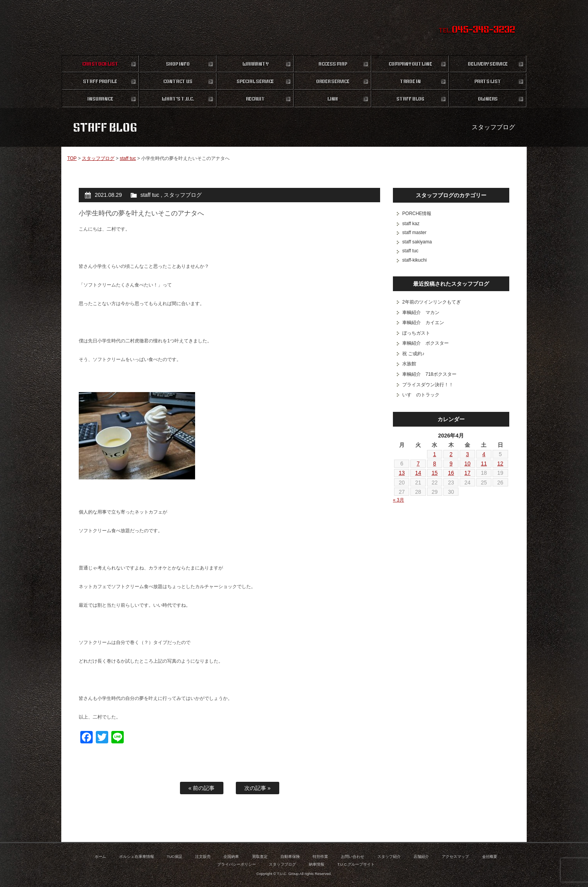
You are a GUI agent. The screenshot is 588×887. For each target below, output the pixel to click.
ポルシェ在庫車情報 (137, 857)
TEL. (477, 30)
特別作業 (320, 857)
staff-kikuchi (414, 260)
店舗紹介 (421, 857)
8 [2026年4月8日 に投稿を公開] (435, 463)
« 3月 (399, 500)
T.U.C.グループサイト (356, 864)
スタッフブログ (98, 158)
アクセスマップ (455, 857)
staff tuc (128, 158)
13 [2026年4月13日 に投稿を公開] (402, 473)
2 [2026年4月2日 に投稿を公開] (451, 454)
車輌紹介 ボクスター (425, 343)
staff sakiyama (417, 242)
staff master (414, 233)
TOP (72, 158)
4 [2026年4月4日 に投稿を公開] (484, 454)
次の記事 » (258, 788)
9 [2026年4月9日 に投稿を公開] (451, 463)
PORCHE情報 (417, 214)
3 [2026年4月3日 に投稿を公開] (467, 454)
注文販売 (203, 857)
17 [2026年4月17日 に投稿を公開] (467, 473)
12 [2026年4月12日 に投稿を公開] (500, 463)
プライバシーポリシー (237, 864)
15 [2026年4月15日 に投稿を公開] (435, 473)
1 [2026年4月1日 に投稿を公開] (435, 454)
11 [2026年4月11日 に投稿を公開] (484, 463)
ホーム (100, 857)
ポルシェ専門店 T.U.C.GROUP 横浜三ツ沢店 (294, 27)
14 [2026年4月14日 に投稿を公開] (418, 473)
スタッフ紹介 (389, 857)
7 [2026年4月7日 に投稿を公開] (418, 463)
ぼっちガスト (416, 333)
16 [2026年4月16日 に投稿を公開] (451, 473)
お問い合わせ (353, 857)
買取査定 (260, 857)
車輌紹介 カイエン (423, 323)
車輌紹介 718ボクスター (429, 374)
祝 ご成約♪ (413, 354)
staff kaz (411, 224)
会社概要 (490, 857)
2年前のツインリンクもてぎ (431, 302)
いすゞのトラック (421, 395)
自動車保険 (290, 857)
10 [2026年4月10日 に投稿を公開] (467, 463)
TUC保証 (175, 857)
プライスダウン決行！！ (428, 385)
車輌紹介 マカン (421, 312)
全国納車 (231, 857)
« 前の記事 (202, 788)
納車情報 (316, 864)
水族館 (409, 364)
